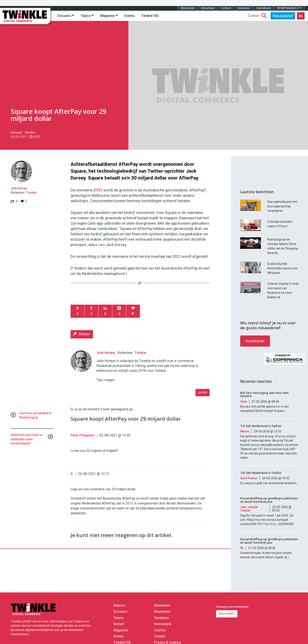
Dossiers (66, 16)
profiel (203, 392)
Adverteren (208, 8)
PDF (98, 190)
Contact (226, 8)
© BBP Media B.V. (289, 8)
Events (129, 16)
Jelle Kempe (19, 188)
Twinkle (31, 193)
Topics (87, 16)
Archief (119, 624)
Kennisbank (264, 8)
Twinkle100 (150, 16)
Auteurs (119, 605)
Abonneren (188, 8)
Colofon (160, 630)
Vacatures (244, 8)
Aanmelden (227, 614)
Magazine (109, 16)
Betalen (30, 132)
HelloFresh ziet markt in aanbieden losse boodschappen (27, 439)
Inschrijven (255, 341)
